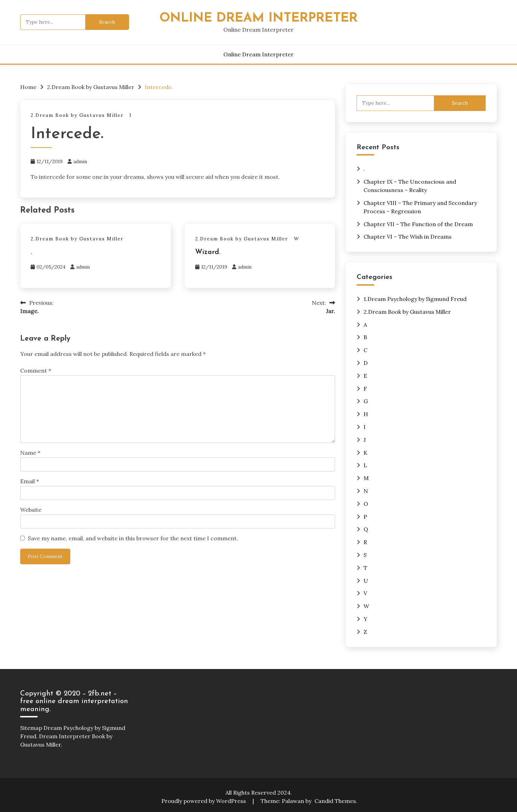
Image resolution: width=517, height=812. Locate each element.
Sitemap (31, 728)
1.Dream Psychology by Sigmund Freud (415, 299)
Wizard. (208, 252)
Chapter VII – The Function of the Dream (418, 224)
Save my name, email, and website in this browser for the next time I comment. (133, 538)
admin (80, 161)
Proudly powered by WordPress (204, 801)
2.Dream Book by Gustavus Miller (77, 115)
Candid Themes (335, 801)
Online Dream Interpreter (258, 18)
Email (30, 481)
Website (31, 510)
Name (30, 453)
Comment (36, 371)
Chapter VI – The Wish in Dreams (408, 237)
